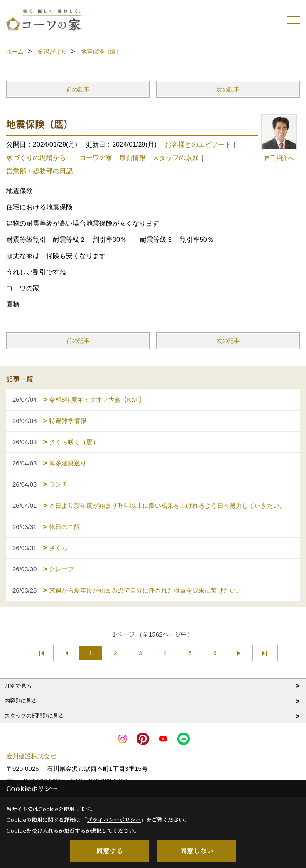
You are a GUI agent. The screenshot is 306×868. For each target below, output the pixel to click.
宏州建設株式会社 (31, 756)
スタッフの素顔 (176, 158)
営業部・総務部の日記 (39, 171)
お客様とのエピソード (198, 144)
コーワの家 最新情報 (113, 158)
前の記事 (78, 89)
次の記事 (228, 89)
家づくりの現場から (39, 158)
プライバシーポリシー (114, 820)
